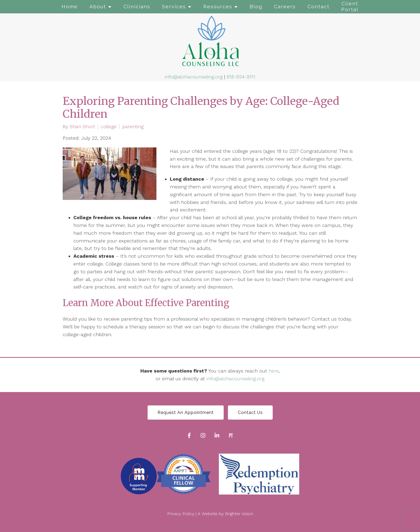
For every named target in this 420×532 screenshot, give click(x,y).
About (98, 7)
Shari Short (82, 127)
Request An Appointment (186, 413)
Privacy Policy (181, 514)
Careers (285, 7)
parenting (133, 127)
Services (174, 7)
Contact (318, 7)
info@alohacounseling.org (194, 77)
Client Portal (350, 7)
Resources (218, 7)
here (274, 371)
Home (70, 7)
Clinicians (137, 7)
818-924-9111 (241, 77)
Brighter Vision (239, 514)
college (109, 127)
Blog (256, 7)
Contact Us (250, 413)
